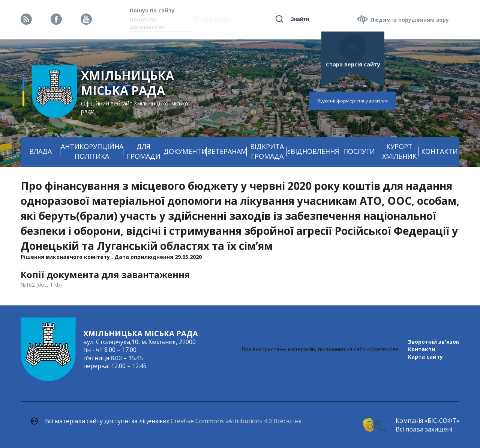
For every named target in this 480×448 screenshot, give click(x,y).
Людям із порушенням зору (409, 20)
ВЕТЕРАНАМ (227, 151)
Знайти (300, 19)
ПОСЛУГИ (359, 151)
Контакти (422, 349)
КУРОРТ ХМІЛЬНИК (399, 151)
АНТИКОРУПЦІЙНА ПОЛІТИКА (92, 151)
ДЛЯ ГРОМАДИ (144, 151)
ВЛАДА (40, 151)
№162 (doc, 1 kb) (41, 285)
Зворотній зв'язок (434, 342)
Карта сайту (425, 357)
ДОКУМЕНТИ (185, 151)
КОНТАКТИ (439, 151)
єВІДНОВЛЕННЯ (313, 151)
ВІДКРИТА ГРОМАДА (267, 151)
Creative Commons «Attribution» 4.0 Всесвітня (236, 421)
